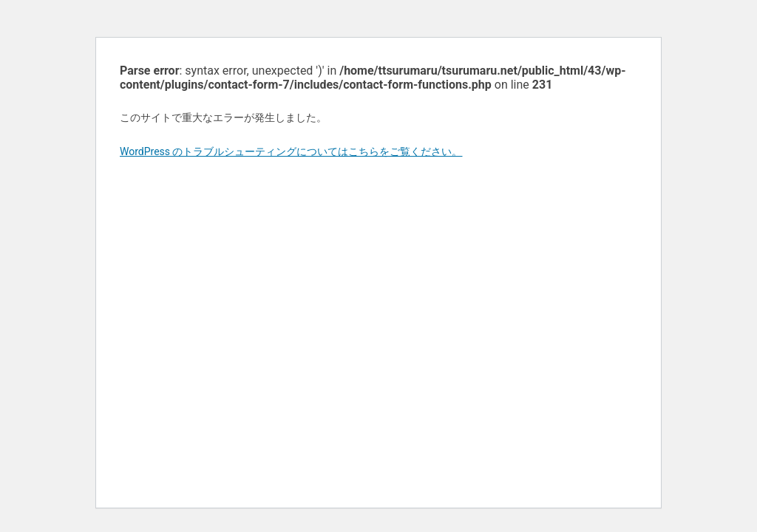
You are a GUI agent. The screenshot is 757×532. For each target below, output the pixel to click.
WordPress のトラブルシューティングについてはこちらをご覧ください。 (291, 151)
